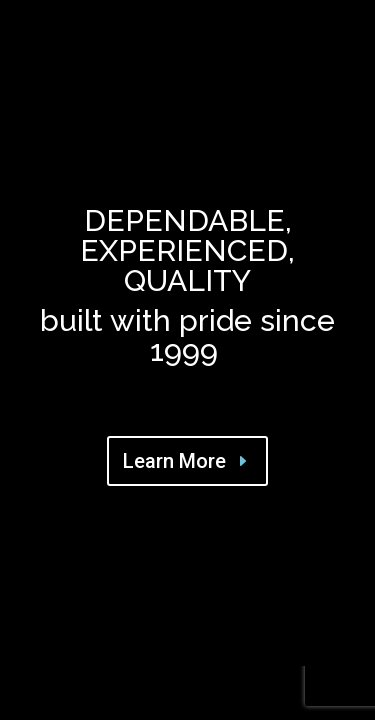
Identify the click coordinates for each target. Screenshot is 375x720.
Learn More (174, 461)
